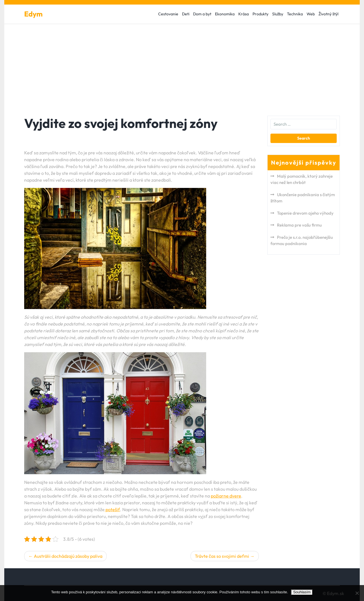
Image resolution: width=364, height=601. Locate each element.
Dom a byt (202, 14)
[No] (357, 593)
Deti (186, 14)
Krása (244, 14)
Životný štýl (328, 14)
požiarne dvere (226, 496)
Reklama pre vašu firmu (299, 225)
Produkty (260, 14)
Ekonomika (225, 14)
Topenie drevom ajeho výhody (305, 213)
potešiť (112, 509)
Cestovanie (168, 14)
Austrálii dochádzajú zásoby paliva (68, 556)
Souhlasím (302, 592)
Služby (278, 14)
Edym (33, 14)
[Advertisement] (182, 67)
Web (311, 14)
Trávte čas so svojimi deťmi (222, 556)
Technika (295, 14)
